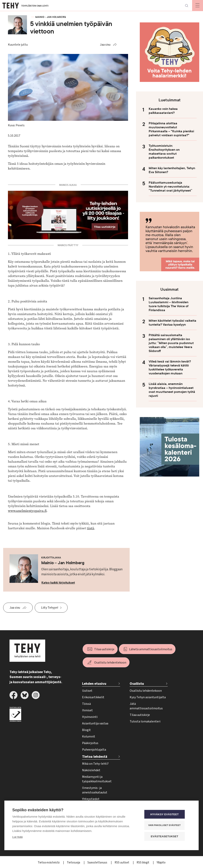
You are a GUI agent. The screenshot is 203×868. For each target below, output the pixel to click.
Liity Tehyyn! (50, 608)
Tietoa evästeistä (49, 863)
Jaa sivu (105, 45)
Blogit (86, 730)
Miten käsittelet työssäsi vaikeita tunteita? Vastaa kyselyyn (172, 323)
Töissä (86, 704)
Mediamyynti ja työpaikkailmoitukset (97, 779)
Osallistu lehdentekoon (110, 663)
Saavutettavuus (98, 863)
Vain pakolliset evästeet (167, 826)
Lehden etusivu (94, 684)
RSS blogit (143, 863)
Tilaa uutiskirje (104, 649)
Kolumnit (89, 737)
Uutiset (87, 691)
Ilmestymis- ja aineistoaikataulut (95, 790)
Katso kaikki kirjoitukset (58, 583)
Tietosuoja (74, 863)
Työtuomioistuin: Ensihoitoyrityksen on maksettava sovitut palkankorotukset (164, 152)
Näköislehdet (91, 770)
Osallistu (137, 684)
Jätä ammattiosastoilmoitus (146, 706)
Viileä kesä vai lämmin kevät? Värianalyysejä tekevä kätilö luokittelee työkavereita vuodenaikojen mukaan (170, 367)
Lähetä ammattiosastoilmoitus (151, 649)
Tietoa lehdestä (95, 757)
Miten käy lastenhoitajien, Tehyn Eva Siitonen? (172, 170)
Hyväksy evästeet (167, 815)
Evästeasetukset (167, 837)
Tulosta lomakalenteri (145, 721)
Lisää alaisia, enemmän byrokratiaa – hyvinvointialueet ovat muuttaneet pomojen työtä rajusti (172, 390)
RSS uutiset (122, 863)
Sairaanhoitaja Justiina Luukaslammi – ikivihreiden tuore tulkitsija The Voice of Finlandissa (169, 304)
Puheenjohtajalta (94, 750)
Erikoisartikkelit (93, 697)
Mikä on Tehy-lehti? (95, 764)
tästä (90, 528)
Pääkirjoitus (90, 743)
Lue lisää (17, 838)
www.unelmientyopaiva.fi (27, 511)
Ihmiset (87, 710)
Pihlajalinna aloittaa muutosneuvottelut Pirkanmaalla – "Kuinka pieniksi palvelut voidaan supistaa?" (171, 129)
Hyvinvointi (90, 717)
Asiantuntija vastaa (95, 723)
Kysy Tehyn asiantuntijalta (148, 697)
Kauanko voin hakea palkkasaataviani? (163, 111)
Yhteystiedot (91, 799)
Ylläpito (161, 863)
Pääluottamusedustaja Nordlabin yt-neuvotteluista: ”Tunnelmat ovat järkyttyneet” (170, 187)
